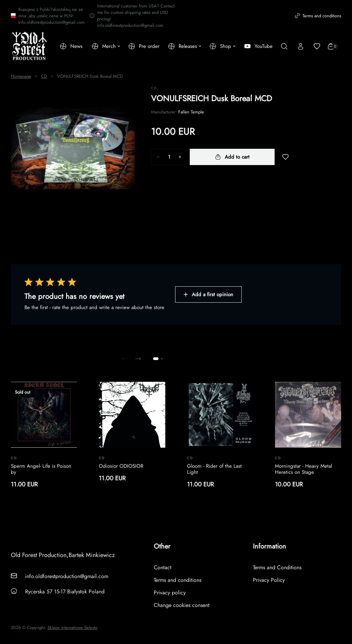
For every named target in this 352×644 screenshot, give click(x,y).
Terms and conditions (318, 16)
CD (44, 76)
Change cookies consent (182, 605)
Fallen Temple (191, 112)
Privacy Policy (269, 580)
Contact (163, 567)
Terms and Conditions (277, 567)
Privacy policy (170, 593)
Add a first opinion (208, 294)
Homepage (21, 76)
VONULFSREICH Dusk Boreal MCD (90, 76)
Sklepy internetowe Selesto (72, 628)
